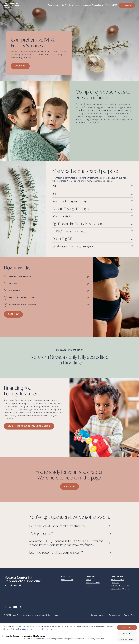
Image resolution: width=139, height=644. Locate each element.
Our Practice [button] (67, 5)
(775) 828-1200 (111, 5)
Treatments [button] (53, 5)
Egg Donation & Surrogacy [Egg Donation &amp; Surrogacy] (121, 589)
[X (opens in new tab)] (21, 607)
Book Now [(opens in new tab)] (127, 5)
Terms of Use (130, 615)
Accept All (127, 627)
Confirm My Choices (127, 639)
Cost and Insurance (83, 5)
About (88, 580)
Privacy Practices (98, 615)
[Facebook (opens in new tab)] (5, 607)
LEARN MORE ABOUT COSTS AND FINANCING (29, 426)
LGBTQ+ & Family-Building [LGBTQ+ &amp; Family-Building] (121, 586)
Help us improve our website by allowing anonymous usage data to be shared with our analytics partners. (65, 637)
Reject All (127, 633)
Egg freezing (116, 583)
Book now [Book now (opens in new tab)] (20, 66)
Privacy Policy (115, 615)
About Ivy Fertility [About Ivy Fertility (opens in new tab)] (93, 583)
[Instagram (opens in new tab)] (10, 607)
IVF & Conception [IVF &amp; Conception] (117, 580)
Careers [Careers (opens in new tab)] (89, 586)
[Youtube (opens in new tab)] (15, 607)
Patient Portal (98, 5)
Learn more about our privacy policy (37, 629)
